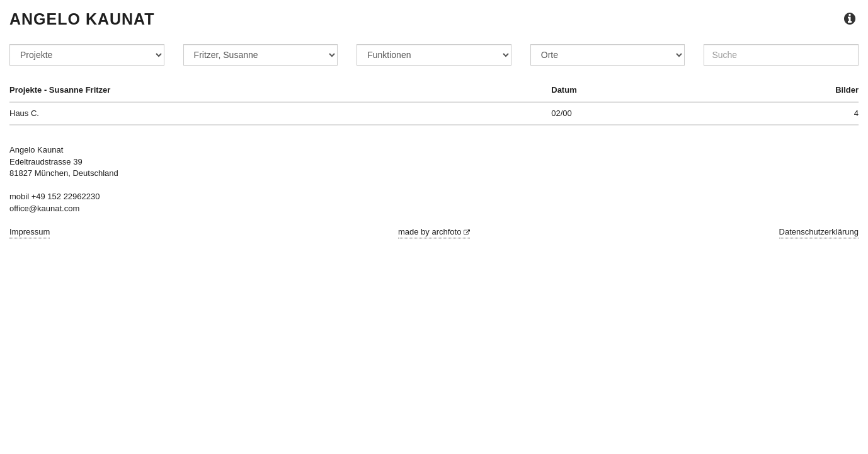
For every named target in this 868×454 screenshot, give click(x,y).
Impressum (30, 232)
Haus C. (24, 113)
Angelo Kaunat (82, 19)
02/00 (562, 113)
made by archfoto (434, 232)
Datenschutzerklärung (819, 232)
